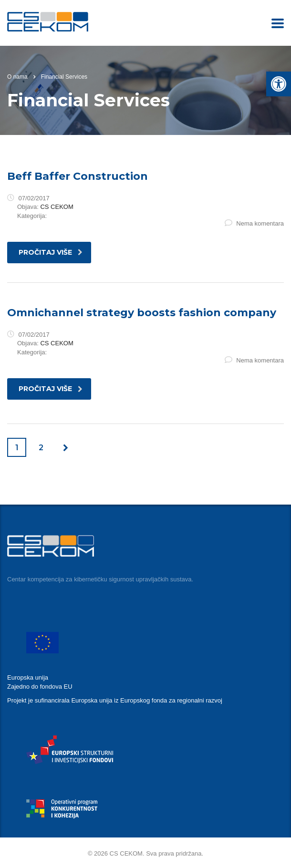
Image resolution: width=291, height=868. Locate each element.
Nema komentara (254, 223)
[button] (279, 84)
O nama (17, 77)
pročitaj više (51, 252)
